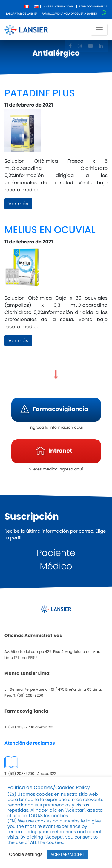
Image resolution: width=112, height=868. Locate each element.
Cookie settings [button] (26, 855)
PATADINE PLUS (40, 93)
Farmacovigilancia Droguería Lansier (70, 14)
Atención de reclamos (30, 743)
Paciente (56, 553)
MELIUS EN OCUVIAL (50, 230)
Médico (56, 566)
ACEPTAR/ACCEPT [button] (67, 854)
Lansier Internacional (59, 7)
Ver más (18, 204)
